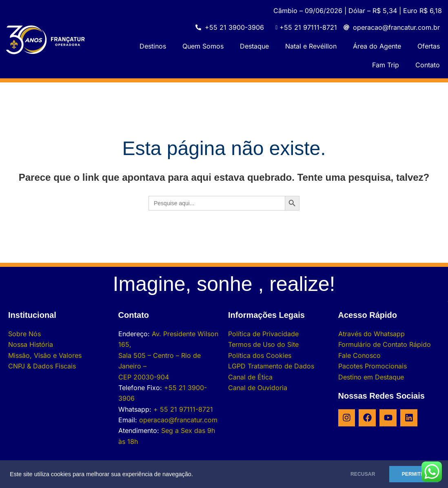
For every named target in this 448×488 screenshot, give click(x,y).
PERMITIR (412, 474)
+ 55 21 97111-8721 (183, 409)
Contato (428, 65)
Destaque (254, 46)
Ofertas (429, 46)
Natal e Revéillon (311, 46)
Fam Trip (386, 65)
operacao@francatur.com (178, 420)
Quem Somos (203, 46)
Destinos (153, 46)
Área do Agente (377, 46)
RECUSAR (358, 474)
